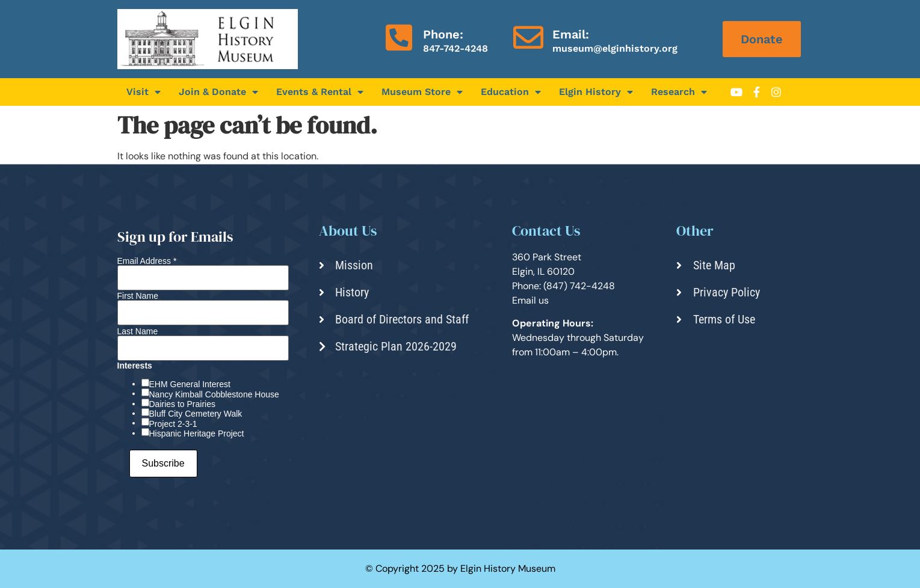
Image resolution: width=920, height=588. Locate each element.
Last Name (138, 331)
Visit (144, 92)
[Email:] (528, 37)
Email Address (147, 261)
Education (511, 92)
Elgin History (596, 92)
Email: (571, 34)
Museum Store (422, 92)
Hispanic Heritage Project (197, 433)
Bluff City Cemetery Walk (196, 414)
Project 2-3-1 (173, 424)
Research (679, 92)
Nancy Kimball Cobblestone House (214, 394)
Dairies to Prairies (182, 404)
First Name (138, 296)
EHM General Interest (190, 384)
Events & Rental (320, 92)
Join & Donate (218, 92)
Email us (530, 300)
